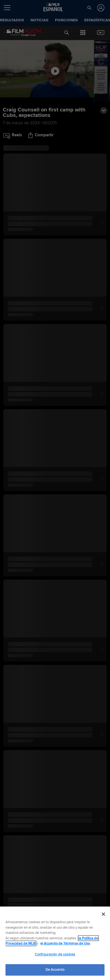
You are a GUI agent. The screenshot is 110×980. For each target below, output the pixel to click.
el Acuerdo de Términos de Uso (65, 943)
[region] (55, 943)
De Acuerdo (55, 970)
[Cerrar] (103, 914)
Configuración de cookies (55, 954)
